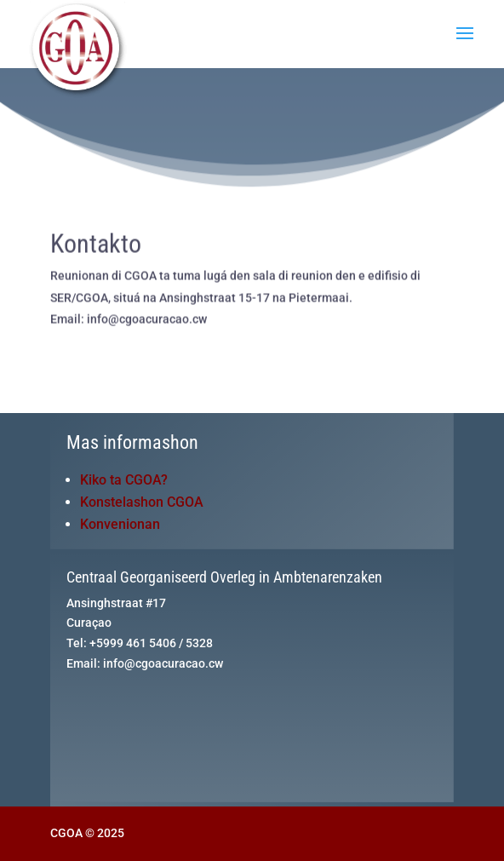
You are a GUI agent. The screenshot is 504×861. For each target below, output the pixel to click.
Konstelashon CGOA (142, 502)
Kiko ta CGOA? (124, 480)
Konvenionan (120, 524)
